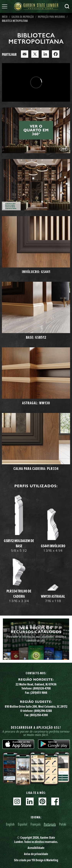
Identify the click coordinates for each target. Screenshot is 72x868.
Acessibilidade (36, 848)
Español (23, 824)
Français (36, 824)
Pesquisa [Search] (67, 6)
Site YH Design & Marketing (36, 860)
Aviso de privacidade (36, 854)
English (10, 824)
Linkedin (30, 801)
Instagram (17, 801)
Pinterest (42, 801)
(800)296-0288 (43, 711)
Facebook (55, 801)
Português (50, 824)
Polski (63, 824)
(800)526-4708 (42, 688)
